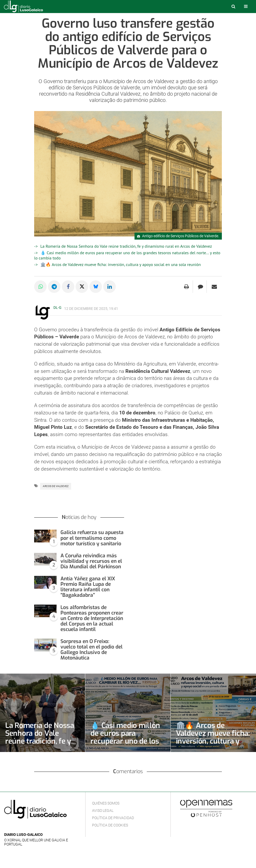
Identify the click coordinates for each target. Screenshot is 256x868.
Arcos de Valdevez (56, 486)
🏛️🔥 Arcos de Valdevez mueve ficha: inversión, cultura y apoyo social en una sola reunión (121, 264)
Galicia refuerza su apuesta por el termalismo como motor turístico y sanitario (92, 538)
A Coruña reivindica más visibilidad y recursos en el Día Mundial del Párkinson (91, 561)
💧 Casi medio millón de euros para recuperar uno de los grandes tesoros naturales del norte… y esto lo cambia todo (126, 745)
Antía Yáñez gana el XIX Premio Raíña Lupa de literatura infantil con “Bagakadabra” (88, 587)
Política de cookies (110, 825)
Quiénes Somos (106, 803)
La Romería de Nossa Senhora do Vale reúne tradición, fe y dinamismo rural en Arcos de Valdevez (126, 246)
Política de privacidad (113, 818)
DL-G (57, 308)
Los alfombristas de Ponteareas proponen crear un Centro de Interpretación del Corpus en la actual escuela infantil (92, 618)
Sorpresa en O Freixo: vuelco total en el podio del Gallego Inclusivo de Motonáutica (92, 650)
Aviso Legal (103, 811)
